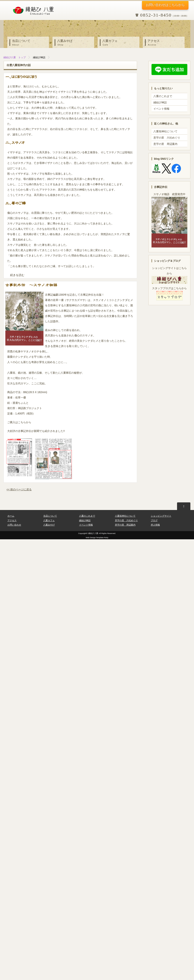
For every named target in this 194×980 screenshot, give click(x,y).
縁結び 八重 (93, 533)
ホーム (11, 516)
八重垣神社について (165, 131)
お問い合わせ (164, 5)
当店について (29, 43)
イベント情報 (161, 109)
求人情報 (155, 525)
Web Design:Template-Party (97, 537)
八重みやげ (74, 43)
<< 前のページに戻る (19, 489)
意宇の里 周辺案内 (165, 144)
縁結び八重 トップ (15, 57)
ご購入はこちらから (19, 422)
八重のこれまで (163, 96)
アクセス (165, 43)
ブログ (154, 520)
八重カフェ (119, 43)
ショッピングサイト (161, 516)
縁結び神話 (39, 57)
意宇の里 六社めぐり (167, 138)
